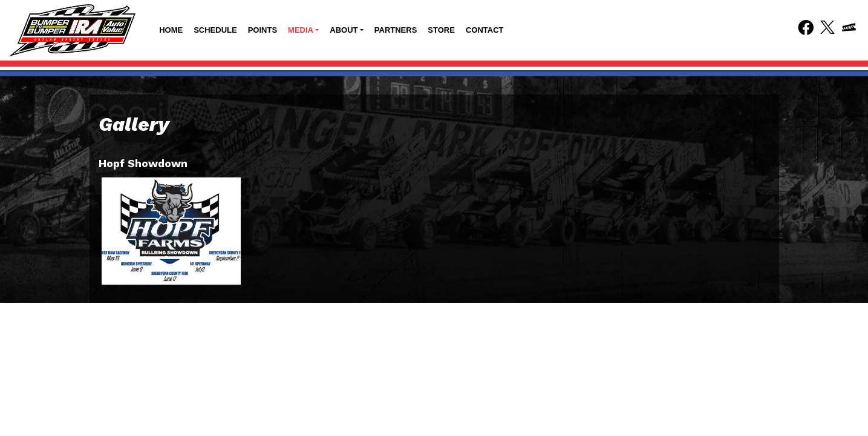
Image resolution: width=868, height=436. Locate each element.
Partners (396, 30)
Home (171, 30)
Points (263, 30)
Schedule (215, 30)
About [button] (344, 30)
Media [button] (301, 30)
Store (441, 30)
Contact (485, 30)
